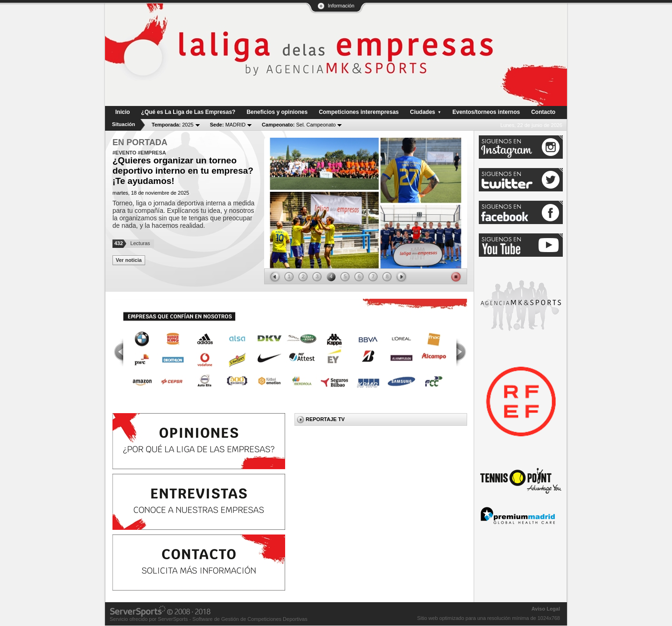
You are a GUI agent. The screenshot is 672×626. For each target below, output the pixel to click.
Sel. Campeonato (299, 125)
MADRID (228, 125)
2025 (173, 125)
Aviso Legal (546, 609)
